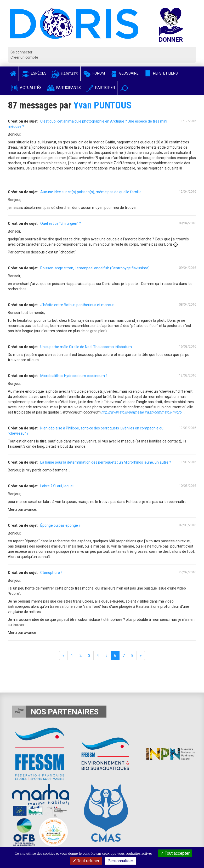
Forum (94, 73)
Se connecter (21, 52)
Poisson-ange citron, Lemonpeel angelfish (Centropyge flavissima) (95, 268)
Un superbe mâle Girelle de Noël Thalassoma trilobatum (86, 347)
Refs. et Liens (160, 73)
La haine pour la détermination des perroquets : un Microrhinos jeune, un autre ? (106, 462)
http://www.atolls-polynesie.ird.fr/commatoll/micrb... (143, 412)
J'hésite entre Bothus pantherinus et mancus (77, 305)
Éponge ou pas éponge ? (60, 525)
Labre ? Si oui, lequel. (57, 486)
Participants (63, 88)
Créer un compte (24, 57)
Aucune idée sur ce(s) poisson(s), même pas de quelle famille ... (92, 192)
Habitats (65, 74)
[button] (124, 88)
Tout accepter (175, 853)
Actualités (26, 88)
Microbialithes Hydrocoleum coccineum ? (74, 376)
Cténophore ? (51, 573)
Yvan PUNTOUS (103, 105)
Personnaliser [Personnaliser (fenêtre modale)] (120, 861)
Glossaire (124, 73)
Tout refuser (86, 861)
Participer (100, 88)
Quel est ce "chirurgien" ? (61, 223)
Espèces (34, 73)
